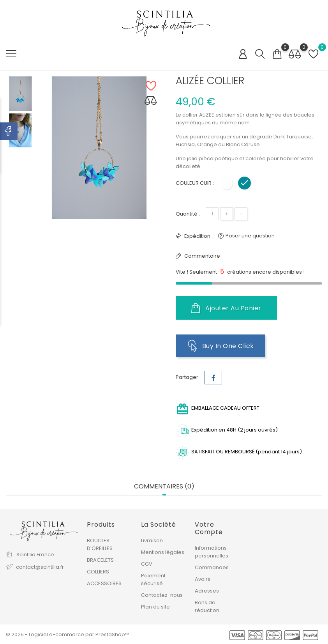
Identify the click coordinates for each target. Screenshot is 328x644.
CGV (147, 563)
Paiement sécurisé (153, 579)
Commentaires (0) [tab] (164, 486)
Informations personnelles (212, 551)
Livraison (152, 540)
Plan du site (155, 606)
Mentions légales (163, 552)
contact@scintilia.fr (40, 567)
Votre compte (209, 528)
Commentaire (202, 256)
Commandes (212, 567)
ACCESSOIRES (104, 583)
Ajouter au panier (226, 308)
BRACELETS (100, 560)
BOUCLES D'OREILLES (100, 544)
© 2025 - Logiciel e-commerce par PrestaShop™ (67, 634)
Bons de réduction (207, 606)
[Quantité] (212, 214)
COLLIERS (98, 571)
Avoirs (203, 579)
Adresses (207, 590)
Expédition (197, 236)
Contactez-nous (162, 595)
